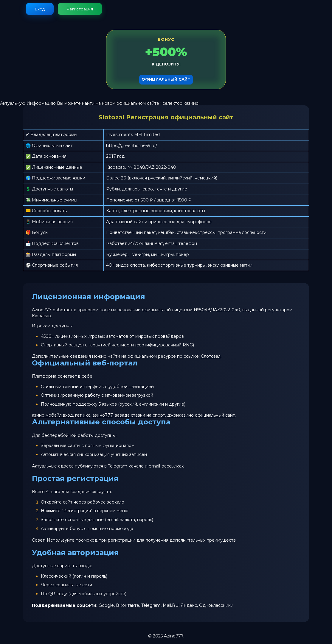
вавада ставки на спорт (140, 415)
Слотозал (211, 356)
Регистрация (80, 9)
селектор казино (180, 103)
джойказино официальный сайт (201, 415)
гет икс (83, 415)
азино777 (103, 415)
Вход (40, 9)
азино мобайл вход (52, 415)
